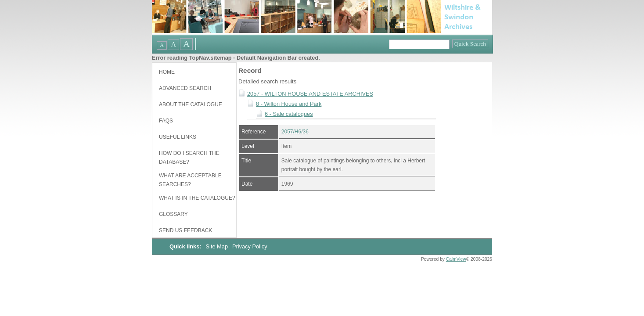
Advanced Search (185, 88)
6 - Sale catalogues (289, 114)
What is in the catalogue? (197, 198)
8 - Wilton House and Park (289, 104)
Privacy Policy (250, 246)
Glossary (173, 214)
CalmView (456, 259)
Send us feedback (185, 230)
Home (167, 72)
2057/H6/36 (295, 132)
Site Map (218, 246)
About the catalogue (191, 104)
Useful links (178, 137)
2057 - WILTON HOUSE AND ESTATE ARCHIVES (310, 94)
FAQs (166, 121)
